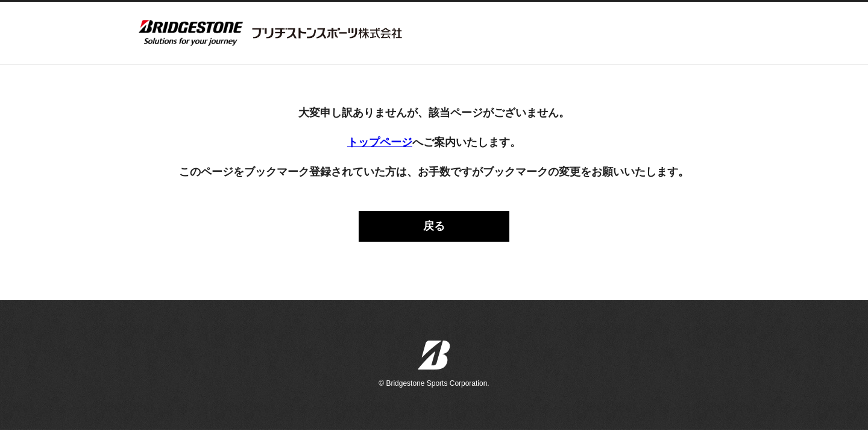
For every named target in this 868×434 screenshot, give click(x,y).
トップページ (380, 142)
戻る (434, 226)
